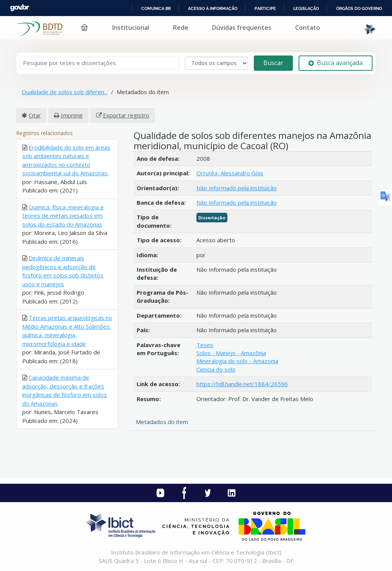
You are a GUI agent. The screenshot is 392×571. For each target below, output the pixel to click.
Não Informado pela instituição (237, 188)
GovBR (20, 8)
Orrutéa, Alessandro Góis (230, 173)
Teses (205, 345)
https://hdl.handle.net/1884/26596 (242, 384)
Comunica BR (156, 8)
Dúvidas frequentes (242, 28)
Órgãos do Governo (359, 8)
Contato (308, 28)
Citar (35, 115)
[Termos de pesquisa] (99, 63)
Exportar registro (126, 115)
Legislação (306, 8)
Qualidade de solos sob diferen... (65, 92)
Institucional (131, 28)
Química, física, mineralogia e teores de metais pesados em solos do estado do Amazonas (63, 216)
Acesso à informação (213, 8)
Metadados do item (162, 422)
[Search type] (216, 63)
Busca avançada (336, 63)
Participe (265, 8)
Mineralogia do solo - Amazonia (237, 361)
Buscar (273, 63)
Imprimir (72, 115)
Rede (181, 28)
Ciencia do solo (216, 369)
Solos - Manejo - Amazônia (231, 353)
